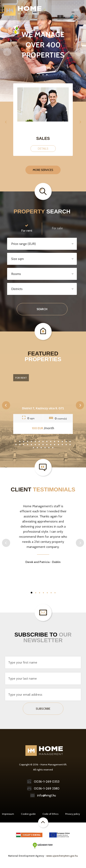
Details (43, 149)
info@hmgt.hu (43, 795)
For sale (57, 228)
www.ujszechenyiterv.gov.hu (62, 856)
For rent (27, 228)
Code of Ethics (50, 814)
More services (43, 170)
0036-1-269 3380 (43, 788)
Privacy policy (73, 814)
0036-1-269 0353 (43, 782)
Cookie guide (28, 814)
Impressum (8, 814)
